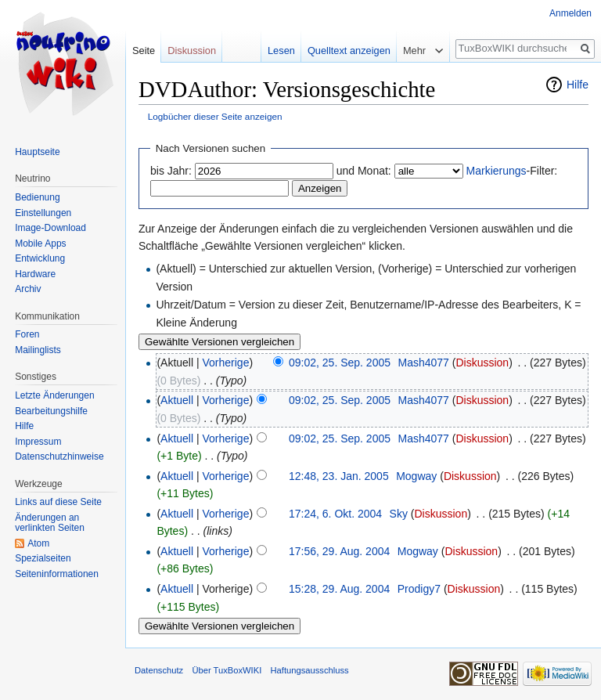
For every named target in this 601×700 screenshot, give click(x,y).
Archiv (28, 289)
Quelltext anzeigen (349, 51)
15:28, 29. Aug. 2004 (339, 589)
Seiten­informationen (57, 574)
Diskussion (482, 363)
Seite (144, 51)
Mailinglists (38, 350)
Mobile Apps (40, 244)
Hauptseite (37, 152)
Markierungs (497, 171)
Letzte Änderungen (54, 395)
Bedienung (37, 197)
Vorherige (226, 363)
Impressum (38, 442)
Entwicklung (40, 258)
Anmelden (570, 13)
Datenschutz (159, 670)
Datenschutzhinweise (59, 456)
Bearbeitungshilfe (51, 411)
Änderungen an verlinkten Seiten (50, 523)
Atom (38, 543)
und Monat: (364, 171)
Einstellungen (43, 213)
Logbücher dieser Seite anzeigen (215, 116)
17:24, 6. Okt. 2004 (335, 514)
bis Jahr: (171, 171)
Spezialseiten (43, 558)
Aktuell (177, 400)
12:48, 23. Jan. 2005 (339, 476)
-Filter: (512, 171)
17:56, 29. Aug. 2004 (339, 551)
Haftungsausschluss (309, 670)
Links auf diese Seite (58, 502)
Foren (27, 334)
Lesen (281, 51)
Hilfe (578, 85)
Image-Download (50, 228)
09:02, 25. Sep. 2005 (340, 363)
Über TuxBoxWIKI (227, 670)
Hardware (35, 274)
